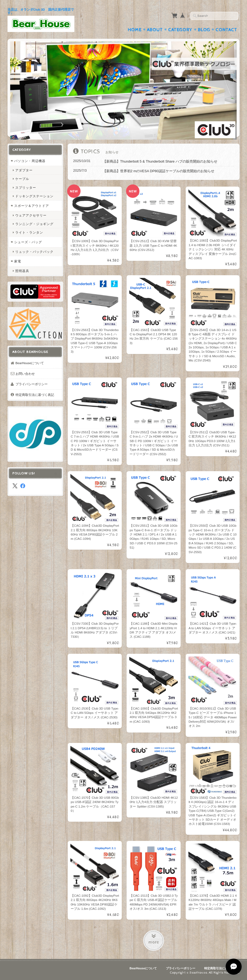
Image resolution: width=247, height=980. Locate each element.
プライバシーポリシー (32, 384)
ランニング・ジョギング (34, 224)
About (155, 30)
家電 (18, 261)
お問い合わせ (25, 374)
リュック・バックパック (34, 252)
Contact (226, 30)
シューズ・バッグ (28, 242)
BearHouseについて (30, 363)
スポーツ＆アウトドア (32, 206)
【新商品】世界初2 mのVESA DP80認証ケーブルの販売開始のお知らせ (159, 171)
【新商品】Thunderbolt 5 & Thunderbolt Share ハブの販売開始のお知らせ (160, 161)
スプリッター (26, 188)
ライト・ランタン (29, 232)
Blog (204, 30)
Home (135, 30)
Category (180, 30)
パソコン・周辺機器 (30, 161)
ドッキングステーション (34, 196)
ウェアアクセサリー (31, 215)
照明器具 (22, 271)
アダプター (24, 170)
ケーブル (22, 179)
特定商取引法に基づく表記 (35, 395)
